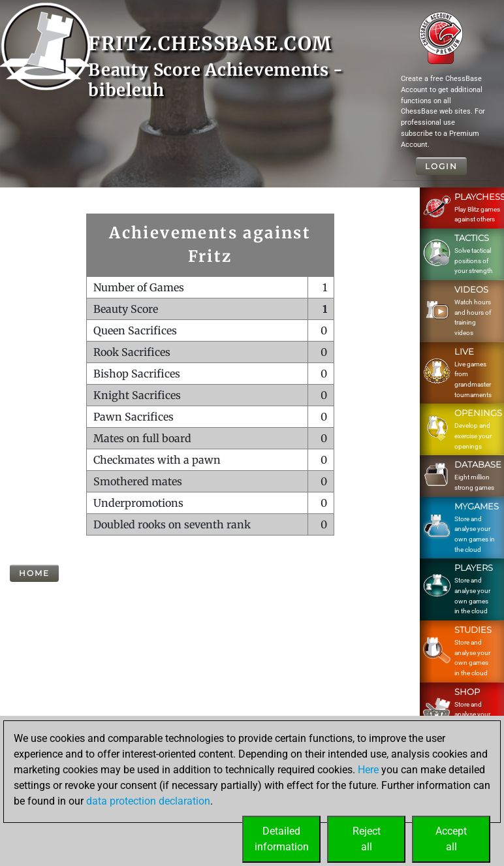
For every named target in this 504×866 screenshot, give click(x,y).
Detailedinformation (282, 839)
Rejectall (367, 839)
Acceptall (451, 839)
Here (368, 770)
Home (34, 573)
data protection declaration (148, 801)
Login (441, 166)
